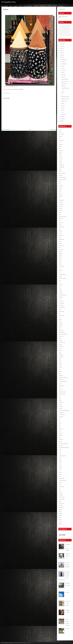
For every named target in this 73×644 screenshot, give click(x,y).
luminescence (62, 316)
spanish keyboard (62, 456)
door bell (61, 223)
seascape (61, 439)
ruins (60, 425)
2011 (62, 117)
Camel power (64, 84)
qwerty (60, 404)
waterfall (61, 505)
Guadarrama (61, 266)
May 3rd (61, 326)
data (60, 213)
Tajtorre (63, 92)
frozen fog (61, 250)
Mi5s (60, 328)
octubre (63, 62)
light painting (61, 312)
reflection (61, 406)
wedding (61, 509)
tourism (60, 483)
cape (60, 169)
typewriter (61, 495)
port (60, 396)
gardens (61, 254)
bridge (60, 161)
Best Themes (16, 643)
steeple (60, 462)
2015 (62, 51)
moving (60, 345)
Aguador (63, 103)
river (60, 419)
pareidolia (61, 380)
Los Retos (55, 6)
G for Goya (68, 629)
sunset (60, 474)
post (9, 93)
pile (60, 388)
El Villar (21, 6)
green (60, 264)
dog (60, 221)
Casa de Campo (62, 173)
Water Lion (68, 592)
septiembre (64, 64)
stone (60, 464)
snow (60, 452)
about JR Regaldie (4, 6)
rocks (60, 423)
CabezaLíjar (61, 165)
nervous (61, 351)
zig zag (60, 524)
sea (60, 437)
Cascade (61, 175)
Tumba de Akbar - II (65, 79)
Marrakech (21, 89)
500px (60, 132)
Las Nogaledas (62, 307)
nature (60, 349)
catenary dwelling (62, 177)
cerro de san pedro (63, 180)
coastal (60, 194)
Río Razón (61, 417)
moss (60, 338)
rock (60, 421)
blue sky (61, 157)
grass (60, 262)
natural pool (61, 347)
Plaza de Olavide (62, 394)
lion (60, 314)
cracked (61, 208)
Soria (60, 454)
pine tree (61, 390)
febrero (63, 114)
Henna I (63, 110)
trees (60, 491)
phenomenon (62, 386)
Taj (62, 95)
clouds (60, 190)
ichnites (61, 285)
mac (60, 318)
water (60, 501)
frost (60, 248)
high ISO (61, 270)
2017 (62, 46)
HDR (11, 6)
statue (60, 460)
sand (60, 431)
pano (60, 373)
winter (60, 518)
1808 (60, 130)
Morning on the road (65, 97)
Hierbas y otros (64, 101)
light (60, 309)
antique (60, 136)
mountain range (62, 342)
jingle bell (61, 293)
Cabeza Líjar (36, 6)
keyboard (61, 297)
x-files (60, 520)
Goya (60, 258)
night (60, 353)
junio (62, 68)
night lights (61, 355)
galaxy (60, 252)
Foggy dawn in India (65, 99)
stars (60, 458)
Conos (6, 9)
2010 (62, 119)
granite (60, 260)
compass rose (62, 200)
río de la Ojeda (62, 415)
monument (61, 336)
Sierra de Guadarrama (28, 6)
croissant (61, 210)
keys (60, 299)
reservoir (61, 408)
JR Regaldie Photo (9, 2)
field (60, 237)
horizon (60, 276)
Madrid (60, 320)
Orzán (60, 365)
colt (60, 198)
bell (60, 149)
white (60, 512)
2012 (62, 57)
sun (60, 470)
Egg (60, 229)
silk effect (61, 446)
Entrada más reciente (5, 129)
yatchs (60, 522)
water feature (62, 503)
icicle (60, 287)
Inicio (30, 129)
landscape (61, 305)
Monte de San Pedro (63, 334)
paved (60, 384)
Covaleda (61, 206)
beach (60, 147)
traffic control (62, 487)
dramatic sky (61, 227)
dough (60, 225)
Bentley (61, 153)
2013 (62, 55)
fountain (61, 243)
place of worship (62, 392)
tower (60, 485)
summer (61, 468)
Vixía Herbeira (62, 499)
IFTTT (60, 289)
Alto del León (62, 134)
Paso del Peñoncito (63, 382)
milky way (61, 330)
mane (60, 322)
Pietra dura (63, 77)
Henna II (63, 108)
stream (60, 466)
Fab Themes (29, 643)
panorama (61, 375)
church (60, 182)
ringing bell (61, 413)
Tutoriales (15, 6)
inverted (61, 291)
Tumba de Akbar (64, 82)
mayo (63, 70)
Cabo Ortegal (62, 167)
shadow (61, 441)
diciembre (63, 59)
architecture (61, 140)
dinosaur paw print (63, 217)
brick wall (61, 159)
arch (60, 138)
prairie (60, 400)
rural (60, 427)
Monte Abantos (43, 6)
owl (60, 369)
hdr (60, 268)
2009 (62, 121)
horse (60, 281)
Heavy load (63, 86)
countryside (61, 204)
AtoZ (60, 142)
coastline (61, 196)
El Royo (50, 6)
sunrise (60, 472)
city (60, 184)
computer (61, 202)
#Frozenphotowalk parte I (68, 585)
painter (60, 371)
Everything (61, 6)
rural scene (61, 429)
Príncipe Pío (61, 402)
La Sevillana (61, 303)
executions (61, 235)
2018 (62, 44)
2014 (62, 53)
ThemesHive (20, 643)
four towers (61, 246)
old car (60, 363)
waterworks (61, 507)
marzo (63, 75)
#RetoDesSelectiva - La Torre (68, 556)
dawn (60, 215)
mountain (61, 340)
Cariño (60, 171)
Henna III (63, 106)
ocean (60, 361)
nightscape (61, 357)
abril (62, 73)
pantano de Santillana (63, 378)
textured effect (62, 479)
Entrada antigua (53, 129)
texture (60, 476)
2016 (62, 48)
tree (60, 489)
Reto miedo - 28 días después (68, 603)
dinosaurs (61, 219)
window (61, 516)
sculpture (61, 435)
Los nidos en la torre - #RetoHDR (68, 565)
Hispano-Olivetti (62, 274)
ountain (60, 367)
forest (60, 241)
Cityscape (61, 186)
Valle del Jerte (62, 497)
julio (62, 66)
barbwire (61, 144)
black (60, 155)
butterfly (61, 163)
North (60, 359)
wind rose (61, 514)
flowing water (62, 239)
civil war (61, 188)
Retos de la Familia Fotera (64, 411)
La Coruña (61, 301)
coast (60, 192)
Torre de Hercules (62, 481)
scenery (61, 433)
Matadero (61, 324)
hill (60, 272)
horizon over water (63, 279)
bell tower (61, 151)
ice (60, 283)
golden (60, 256)
